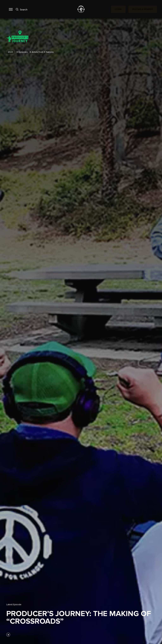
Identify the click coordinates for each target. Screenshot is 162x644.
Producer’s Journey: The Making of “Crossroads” (79, 618)
